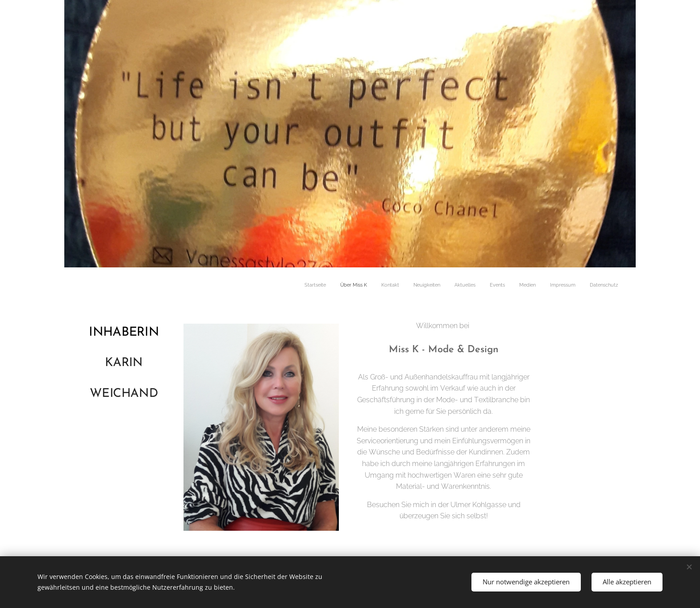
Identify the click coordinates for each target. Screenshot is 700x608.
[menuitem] (506, 286)
